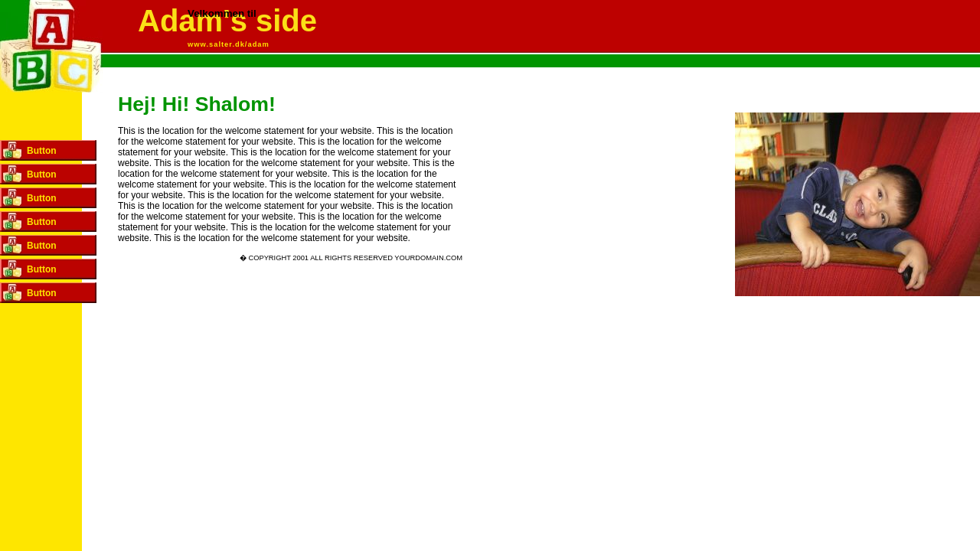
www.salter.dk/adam (229, 44)
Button (42, 151)
